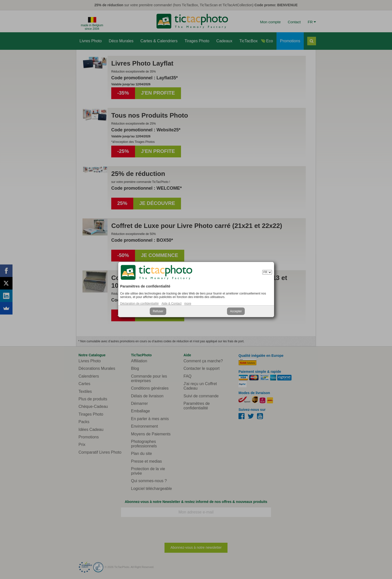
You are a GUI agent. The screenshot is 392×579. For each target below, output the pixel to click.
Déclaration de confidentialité (139, 304)
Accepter (236, 311)
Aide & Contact (171, 304)
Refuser (158, 311)
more (188, 304)
